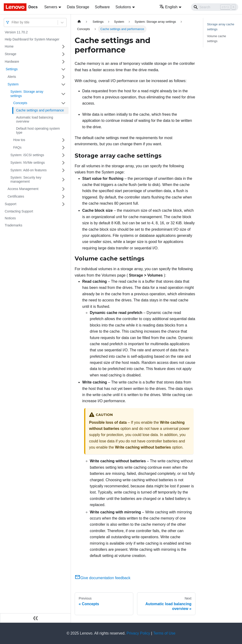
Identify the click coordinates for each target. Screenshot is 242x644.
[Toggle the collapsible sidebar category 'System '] (63, 84)
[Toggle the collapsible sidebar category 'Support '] (63, 204)
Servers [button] (51, 7)
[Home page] (79, 22)
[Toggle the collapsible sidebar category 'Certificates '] (63, 197)
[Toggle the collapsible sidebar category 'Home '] (63, 47)
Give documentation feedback (103, 578)
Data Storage (78, 7)
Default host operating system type (38, 131)
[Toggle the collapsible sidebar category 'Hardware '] (63, 62)
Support (11, 204)
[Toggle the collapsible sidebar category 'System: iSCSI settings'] (63, 155)
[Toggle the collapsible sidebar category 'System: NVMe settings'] (63, 163)
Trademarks (13, 225)
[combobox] (12, 22)
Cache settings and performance (40, 110)
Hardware (12, 62)
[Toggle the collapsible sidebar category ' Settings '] (63, 69)
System (13, 84)
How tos (19, 140)
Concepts (20, 103)
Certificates (16, 196)
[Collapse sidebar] (35, 618)
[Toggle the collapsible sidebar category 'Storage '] (63, 54)
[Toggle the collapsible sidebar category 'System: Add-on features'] (63, 170)
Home (9, 46)
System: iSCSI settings (27, 155)
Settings (11, 69)
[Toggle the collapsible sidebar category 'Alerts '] (63, 77)
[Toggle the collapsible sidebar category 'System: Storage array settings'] (63, 94)
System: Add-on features (28, 170)
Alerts (12, 77)
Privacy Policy (138, 633)
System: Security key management (26, 180)
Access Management (23, 189)
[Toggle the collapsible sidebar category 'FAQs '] (63, 148)
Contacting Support (19, 211)
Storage (11, 54)
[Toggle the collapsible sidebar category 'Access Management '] (63, 189)
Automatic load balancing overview (35, 119)
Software (102, 7)
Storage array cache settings (221, 27)
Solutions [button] (123, 7)
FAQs (17, 147)
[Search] (215, 7)
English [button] (168, 7)
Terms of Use (164, 633)
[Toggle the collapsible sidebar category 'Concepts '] (63, 103)
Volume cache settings (216, 39)
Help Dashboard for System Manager (32, 39)
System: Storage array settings (27, 94)
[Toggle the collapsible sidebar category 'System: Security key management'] (63, 180)
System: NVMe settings (28, 163)
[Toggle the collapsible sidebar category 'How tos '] (63, 140)
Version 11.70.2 (16, 32)
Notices (10, 218)
